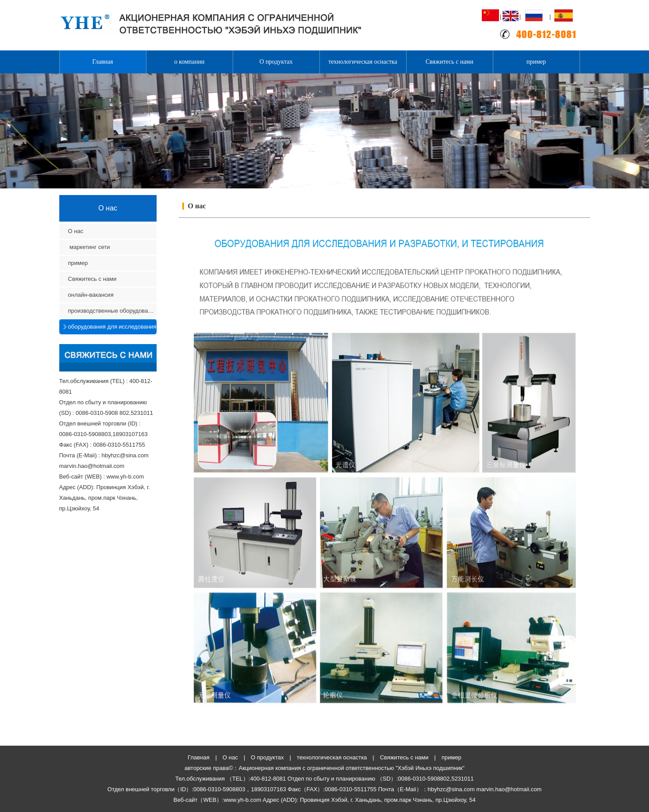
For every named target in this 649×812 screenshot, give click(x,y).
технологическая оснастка (363, 62)
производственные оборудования (112, 311)
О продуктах (276, 62)
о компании (189, 62)
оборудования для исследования (112, 327)
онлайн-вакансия (91, 295)
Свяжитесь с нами (449, 62)
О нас (76, 231)
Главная (103, 62)
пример (536, 62)
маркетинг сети (90, 247)
